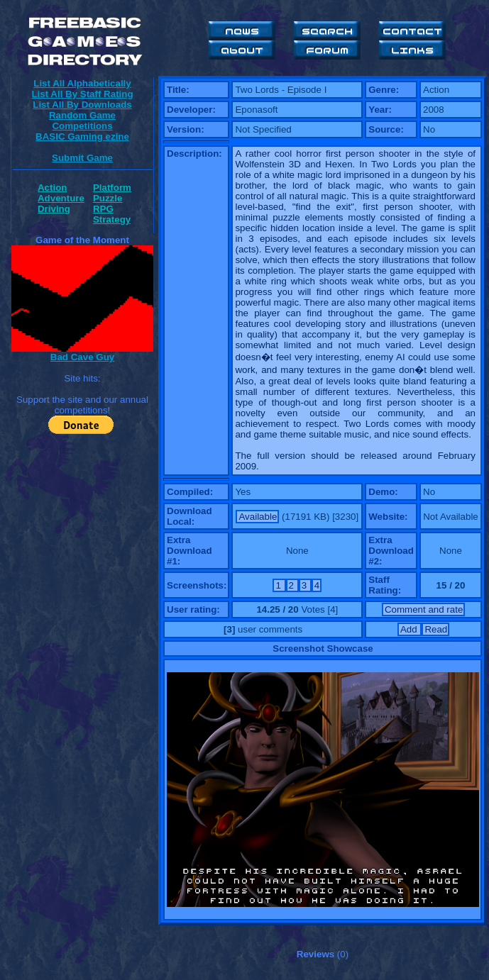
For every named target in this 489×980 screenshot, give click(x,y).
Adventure (61, 198)
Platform (112, 188)
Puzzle (108, 198)
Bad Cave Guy (82, 357)
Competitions (82, 126)
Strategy (112, 219)
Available (258, 517)
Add (410, 629)
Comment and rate (424, 609)
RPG (103, 209)
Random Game (82, 115)
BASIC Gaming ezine (82, 137)
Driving (54, 209)
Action (52, 188)
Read (436, 629)
